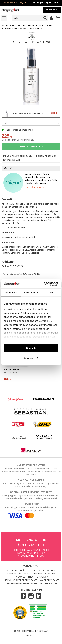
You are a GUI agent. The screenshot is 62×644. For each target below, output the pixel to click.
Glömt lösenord (48, 570)
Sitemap (44, 631)
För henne (33, 26)
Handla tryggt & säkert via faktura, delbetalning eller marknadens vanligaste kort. (31, 510)
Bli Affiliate (51, 574)
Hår (42, 26)
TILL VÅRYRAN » (34, 188)
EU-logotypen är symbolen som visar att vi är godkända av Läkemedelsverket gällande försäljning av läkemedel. (31, 495)
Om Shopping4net (50, 580)
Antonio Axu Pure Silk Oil (31, 29)
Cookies (21, 577)
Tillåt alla (31, 348)
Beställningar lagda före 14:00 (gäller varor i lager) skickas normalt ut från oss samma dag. (31, 483)
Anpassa (31, 358)
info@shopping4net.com (31, 556)
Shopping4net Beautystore (22, 584)
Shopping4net (8, 26)
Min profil (12, 570)
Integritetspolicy (38, 577)
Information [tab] (31, 292)
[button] (58, 18)
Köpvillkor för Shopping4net (21, 580)
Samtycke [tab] (11, 292)
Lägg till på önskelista (18, 156)
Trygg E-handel (49, 584)
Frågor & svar (28, 570)
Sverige (31, 636)
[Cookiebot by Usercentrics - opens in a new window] (44, 284)
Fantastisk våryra (15, 3)
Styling (50, 26)
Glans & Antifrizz (9, 29)
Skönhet (21, 26)
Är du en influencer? (30, 574)
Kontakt (11, 574)
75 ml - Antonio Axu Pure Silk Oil (31, 114)
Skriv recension (46, 156)
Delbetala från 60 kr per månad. (18, 140)
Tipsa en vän (11, 160)
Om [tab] (51, 292)
